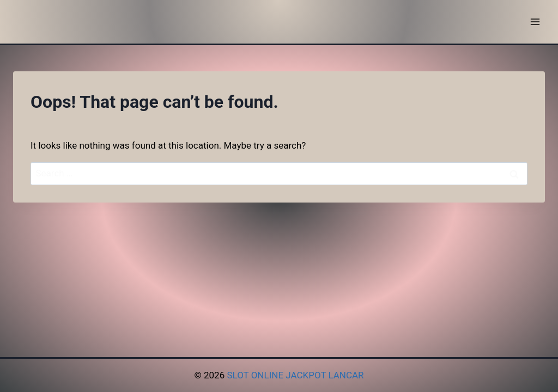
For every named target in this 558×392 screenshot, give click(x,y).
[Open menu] (535, 22)
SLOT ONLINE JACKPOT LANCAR (295, 375)
